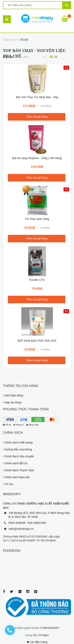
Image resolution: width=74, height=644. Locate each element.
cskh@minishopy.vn (21, 529)
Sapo (45, 635)
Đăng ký (20, 425)
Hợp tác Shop (12, 402)
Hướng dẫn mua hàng (17, 449)
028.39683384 (37, 523)
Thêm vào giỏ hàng (37, 117)
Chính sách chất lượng (18, 442)
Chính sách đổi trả (15, 463)
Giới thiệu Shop (13, 395)
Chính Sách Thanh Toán (19, 470)
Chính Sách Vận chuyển (18, 456)
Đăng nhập (35, 425)
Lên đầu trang (37, 642)
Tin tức (8, 484)
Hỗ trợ (7, 425)
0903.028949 (17, 523)
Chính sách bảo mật (16, 477)
